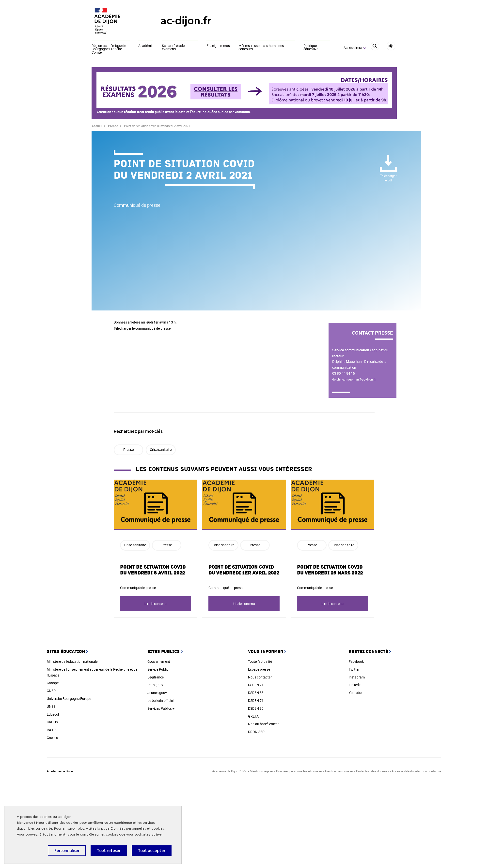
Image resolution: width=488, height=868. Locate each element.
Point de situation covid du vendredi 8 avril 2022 (153, 570)
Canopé (53, 683)
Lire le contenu (156, 604)
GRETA (253, 716)
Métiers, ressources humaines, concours (261, 48)
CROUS (52, 722)
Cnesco (52, 738)
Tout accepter (152, 851)
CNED (51, 691)
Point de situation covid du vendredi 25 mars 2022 (330, 570)
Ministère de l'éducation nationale (72, 661)
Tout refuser (109, 851)
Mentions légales (262, 771)
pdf (388, 178)
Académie (146, 46)
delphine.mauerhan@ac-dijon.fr (354, 379)
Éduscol (53, 714)
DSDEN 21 (256, 685)
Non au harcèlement (263, 724)
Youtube (355, 693)
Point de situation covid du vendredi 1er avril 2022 (244, 570)
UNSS (51, 706)
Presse (113, 126)
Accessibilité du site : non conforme (416, 771)
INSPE (52, 730)
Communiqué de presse (138, 588)
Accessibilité (391, 46)
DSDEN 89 (256, 708)
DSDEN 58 (256, 693)
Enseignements (218, 46)
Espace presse (259, 669)
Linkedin (355, 685)
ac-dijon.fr (186, 21)
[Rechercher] (375, 48)
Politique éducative (311, 48)
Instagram (357, 677)
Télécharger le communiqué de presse (142, 328)
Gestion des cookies (340, 771)
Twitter (354, 669)
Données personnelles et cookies (137, 829)
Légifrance (156, 677)
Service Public (158, 669)
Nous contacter (260, 677)
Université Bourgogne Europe (69, 699)
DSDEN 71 (256, 700)
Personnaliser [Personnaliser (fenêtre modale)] (67, 851)
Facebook (356, 661)
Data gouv (155, 685)
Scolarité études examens (174, 48)
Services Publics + (161, 708)
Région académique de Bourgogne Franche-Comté (109, 49)
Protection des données (373, 771)
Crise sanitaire (161, 449)
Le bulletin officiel (160, 700)
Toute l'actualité (260, 661)
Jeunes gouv (157, 693)
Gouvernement (159, 661)
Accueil (97, 126)
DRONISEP (256, 732)
